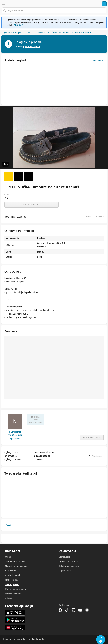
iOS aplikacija (15, 613)
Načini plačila (11, 580)
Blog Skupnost (12, 571)
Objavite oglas (65, 571)
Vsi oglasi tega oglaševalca (15, 437)
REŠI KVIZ (18, 25)
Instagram (73, 610)
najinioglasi (15, 432)
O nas (8, 557)
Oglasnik (6, 33)
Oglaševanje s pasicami (70, 566)
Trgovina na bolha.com (69, 561)
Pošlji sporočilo (31, 205)
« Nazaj (8, 525)
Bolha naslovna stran (54, 4)
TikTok (67, 610)
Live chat (101, 640)
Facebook (60, 610)
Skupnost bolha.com (87, 610)
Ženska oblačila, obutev (62, 33)
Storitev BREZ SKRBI (15, 561)
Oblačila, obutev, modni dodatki (37, 33)
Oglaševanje (64, 557)
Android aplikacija (15, 620)
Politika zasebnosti (14, 594)
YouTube (80, 610)
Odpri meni (4, 4)
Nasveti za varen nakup (16, 566)
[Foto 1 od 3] (9, 176)
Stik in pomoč (12, 584)
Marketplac (17, 33)
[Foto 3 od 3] (28, 176)
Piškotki (9, 598)
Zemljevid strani (12, 575)
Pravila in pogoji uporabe (17, 589)
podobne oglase (32, 47)
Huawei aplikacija (15, 627)
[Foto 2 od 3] (19, 176)
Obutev (77, 33)
